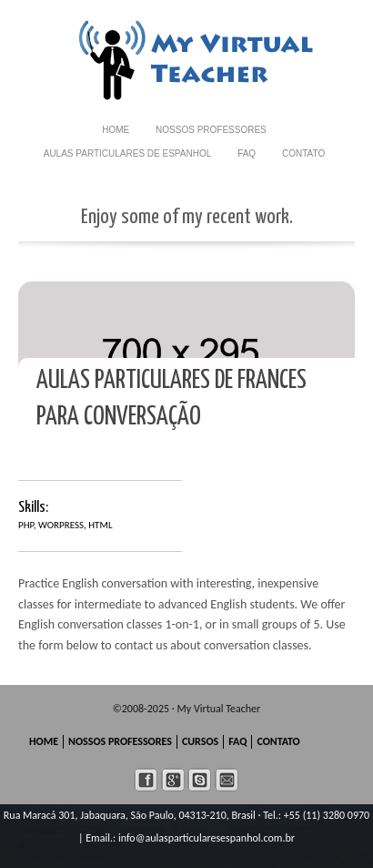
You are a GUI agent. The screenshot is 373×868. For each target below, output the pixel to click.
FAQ (247, 153)
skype (200, 780)
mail (227, 780)
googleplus (173, 780)
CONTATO (303, 153)
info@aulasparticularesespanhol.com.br (207, 838)
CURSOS (200, 741)
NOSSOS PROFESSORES (211, 130)
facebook (146, 780)
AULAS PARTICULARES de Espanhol (128, 153)
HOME (116, 130)
